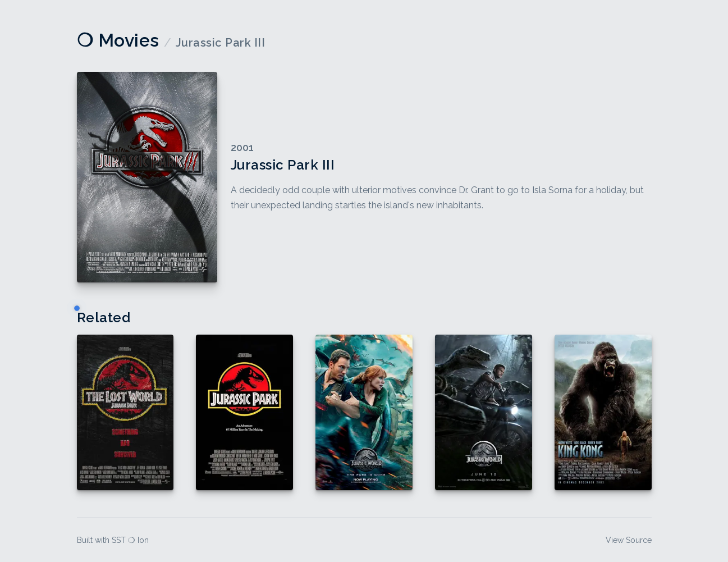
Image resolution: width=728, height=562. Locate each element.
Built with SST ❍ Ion (113, 540)
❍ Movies (118, 40)
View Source (629, 540)
